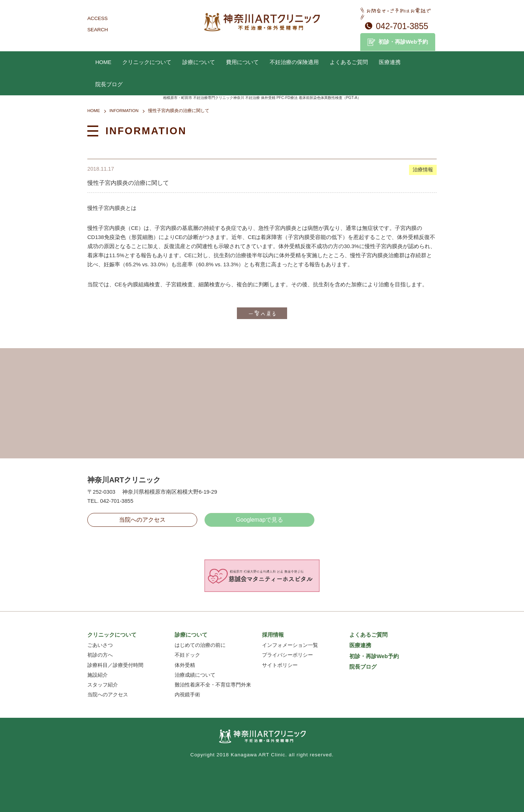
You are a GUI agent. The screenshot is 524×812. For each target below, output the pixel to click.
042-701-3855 (402, 26)
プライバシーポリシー (287, 655)
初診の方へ (100, 655)
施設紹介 (98, 675)
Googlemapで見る (259, 520)
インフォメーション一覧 (290, 645)
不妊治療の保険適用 (294, 62)
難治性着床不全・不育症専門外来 (213, 685)
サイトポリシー (280, 665)
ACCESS (98, 18)
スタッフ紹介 (103, 685)
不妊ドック (187, 655)
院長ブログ (109, 84)
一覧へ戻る (262, 313)
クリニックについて (147, 62)
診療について (199, 62)
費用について (242, 62)
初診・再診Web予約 (403, 42)
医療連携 (390, 62)
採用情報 (273, 635)
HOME (103, 62)
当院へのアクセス (142, 520)
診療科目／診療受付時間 (115, 665)
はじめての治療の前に (200, 645)
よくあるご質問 (349, 62)
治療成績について (195, 675)
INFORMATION (124, 111)
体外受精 (185, 665)
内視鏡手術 (187, 695)
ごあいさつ (100, 645)
